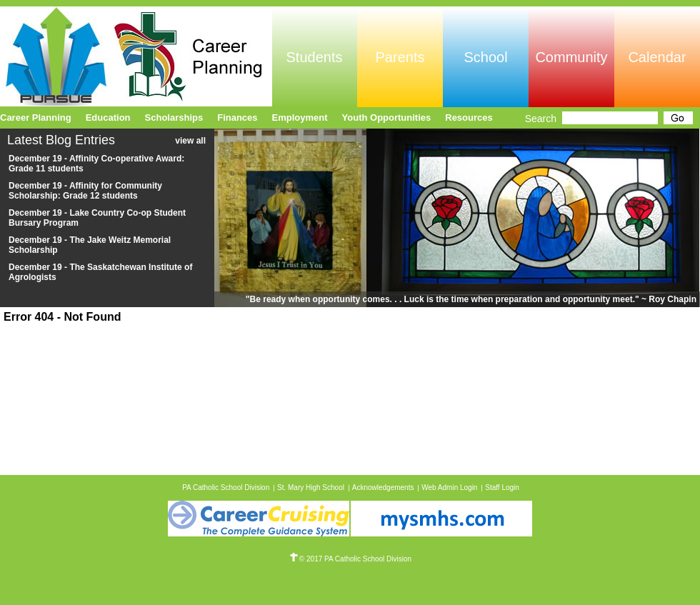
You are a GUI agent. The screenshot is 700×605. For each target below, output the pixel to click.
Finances (237, 117)
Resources (469, 117)
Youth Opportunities (387, 117)
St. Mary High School (311, 487)
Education (108, 117)
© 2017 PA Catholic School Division (350, 559)
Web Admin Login (449, 487)
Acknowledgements (383, 487)
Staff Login (502, 487)
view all (190, 141)
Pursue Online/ (136, 56)
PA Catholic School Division (226, 487)
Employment (300, 117)
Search (541, 119)
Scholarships (174, 117)
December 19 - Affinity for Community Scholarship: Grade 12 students (85, 191)
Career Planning (36, 117)
